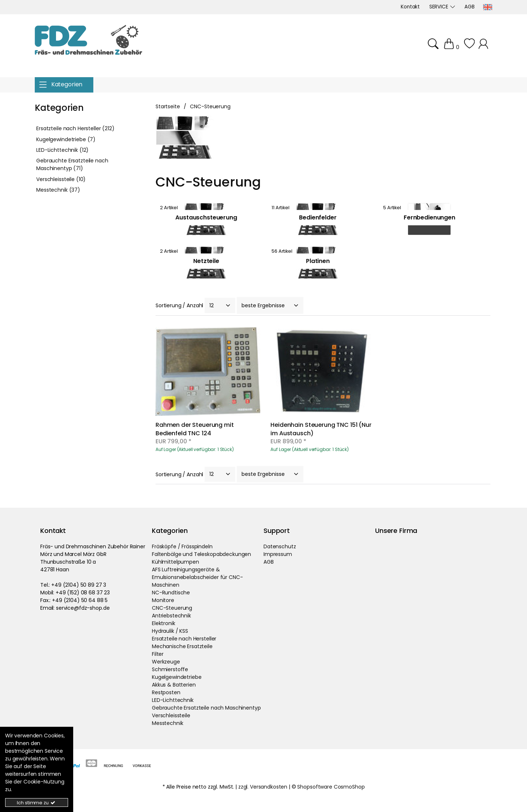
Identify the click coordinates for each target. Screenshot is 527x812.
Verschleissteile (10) (61, 179)
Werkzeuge (166, 662)
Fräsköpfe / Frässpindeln (182, 546)
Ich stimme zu (36, 803)
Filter (158, 654)
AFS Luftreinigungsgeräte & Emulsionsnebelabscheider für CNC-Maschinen (197, 577)
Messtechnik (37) (58, 190)
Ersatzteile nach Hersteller (184, 639)
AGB (269, 562)
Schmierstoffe (170, 669)
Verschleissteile (171, 715)
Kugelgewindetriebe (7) (66, 139)
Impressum (278, 554)
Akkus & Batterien (174, 685)
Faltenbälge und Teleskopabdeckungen (201, 554)
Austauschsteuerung (206, 217)
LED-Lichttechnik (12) (62, 150)
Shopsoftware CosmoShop (331, 787)
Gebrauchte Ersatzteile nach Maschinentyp (206, 708)
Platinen (318, 261)
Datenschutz (280, 546)
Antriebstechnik (171, 616)
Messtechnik (167, 723)
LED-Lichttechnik (173, 700)
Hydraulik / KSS (170, 631)
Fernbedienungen (429, 217)
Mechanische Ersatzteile (182, 646)
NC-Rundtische (171, 593)
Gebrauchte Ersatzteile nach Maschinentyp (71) (72, 164)
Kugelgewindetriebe (177, 677)
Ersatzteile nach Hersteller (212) (75, 128)
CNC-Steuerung (172, 608)
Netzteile (206, 261)
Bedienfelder (318, 217)
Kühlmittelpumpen (175, 562)
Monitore (163, 600)
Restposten (166, 692)
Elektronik (164, 623)
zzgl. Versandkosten (263, 787)
